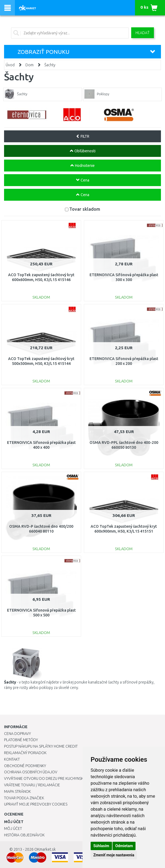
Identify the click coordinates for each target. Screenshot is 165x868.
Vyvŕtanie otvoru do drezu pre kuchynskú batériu (52, 778)
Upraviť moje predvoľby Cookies (36, 804)
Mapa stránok (17, 791)
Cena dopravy (17, 734)
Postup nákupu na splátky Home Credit (41, 746)
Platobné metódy (21, 740)
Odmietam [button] (124, 846)
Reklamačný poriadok (25, 753)
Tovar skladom (85, 209)
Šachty (50, 65)
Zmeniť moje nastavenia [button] (114, 855)
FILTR (83, 136)
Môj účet (13, 829)
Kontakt (12, 759)
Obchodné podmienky (25, 766)
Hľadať (143, 33)
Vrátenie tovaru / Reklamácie (32, 785)
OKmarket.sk (45, 849)
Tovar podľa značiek (24, 798)
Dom (29, 65)
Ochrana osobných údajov (31, 772)
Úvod (10, 65)
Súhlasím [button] (101, 846)
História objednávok (24, 835)
